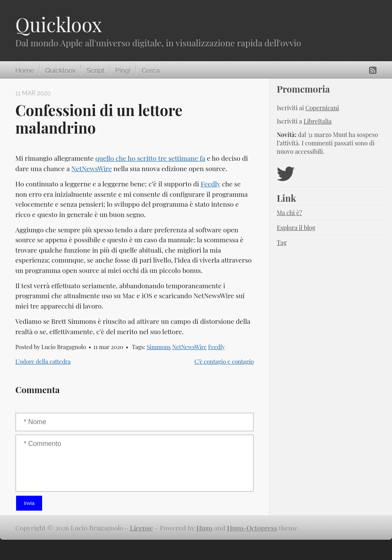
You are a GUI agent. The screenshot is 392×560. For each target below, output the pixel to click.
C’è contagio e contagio (224, 361)
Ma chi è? (289, 213)
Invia (29, 503)
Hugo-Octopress (252, 528)
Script (95, 70)
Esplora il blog (296, 228)
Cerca (151, 70)
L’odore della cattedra (43, 361)
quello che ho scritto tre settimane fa (150, 158)
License (142, 528)
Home (25, 70)
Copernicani (322, 108)
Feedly (210, 184)
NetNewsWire (91, 168)
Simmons (159, 347)
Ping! (123, 70)
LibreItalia (318, 121)
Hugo (204, 528)
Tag (282, 242)
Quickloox (59, 24)
